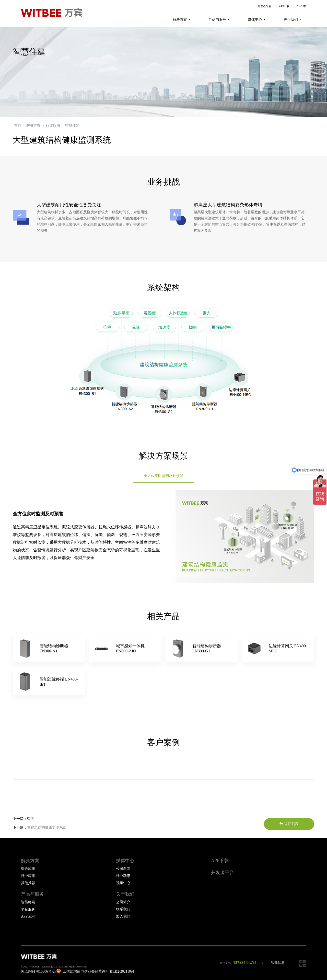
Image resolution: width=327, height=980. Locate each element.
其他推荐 (28, 883)
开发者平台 (265, 6)
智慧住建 (72, 125)
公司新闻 (123, 869)
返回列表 (289, 824)
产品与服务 (219, 19)
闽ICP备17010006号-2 (38, 971)
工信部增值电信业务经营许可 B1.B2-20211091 (95, 971)
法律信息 (278, 963)
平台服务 (28, 909)
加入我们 (123, 916)
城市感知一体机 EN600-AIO (130, 648)
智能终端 (28, 902)
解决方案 (181, 19)
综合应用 (28, 869)
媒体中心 (256, 19)
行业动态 (123, 876)
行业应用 (53, 125)
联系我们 (123, 909)
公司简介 (123, 902)
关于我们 (292, 19)
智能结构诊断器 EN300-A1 (54, 648)
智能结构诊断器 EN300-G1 (207, 648)
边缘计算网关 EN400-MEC (288, 648)
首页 (18, 125)
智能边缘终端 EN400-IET (59, 682)
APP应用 (28, 916)
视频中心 (123, 883)
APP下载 (284, 6)
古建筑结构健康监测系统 (47, 827)
